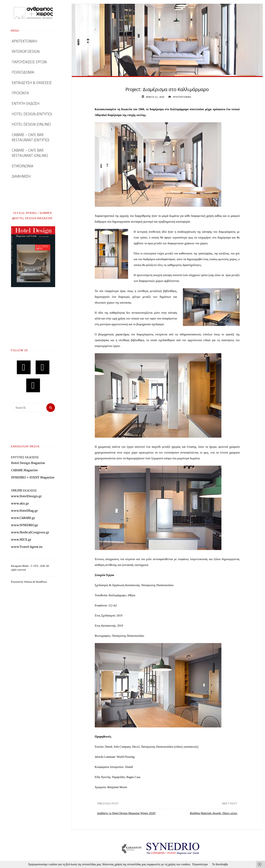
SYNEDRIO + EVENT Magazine (33, 477)
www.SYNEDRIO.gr (25, 525)
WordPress (41, 582)
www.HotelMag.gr (24, 511)
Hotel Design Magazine (28, 463)
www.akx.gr (20, 503)
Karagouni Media (20, 566)
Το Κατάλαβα (220, 864)
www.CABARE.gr (23, 518)
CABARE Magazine (24, 470)
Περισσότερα (200, 864)
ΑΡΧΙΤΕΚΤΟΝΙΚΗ (182, 97)
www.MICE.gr (21, 540)
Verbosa (28, 582)
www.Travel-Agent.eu (27, 547)
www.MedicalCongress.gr (30, 532)
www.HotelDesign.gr (26, 496)
